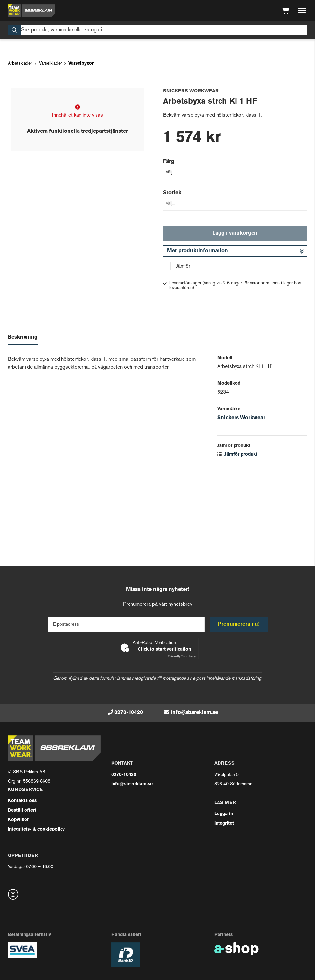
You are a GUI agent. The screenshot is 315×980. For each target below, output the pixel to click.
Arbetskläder (20, 147)
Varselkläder (50, 147)
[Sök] (157, 30)
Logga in (224, 814)
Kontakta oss (22, 801)
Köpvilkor (18, 820)
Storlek (172, 276)
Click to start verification (164, 649)
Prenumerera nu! (239, 624)
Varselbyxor (81, 147)
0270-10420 (129, 713)
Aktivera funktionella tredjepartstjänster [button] (78, 215)
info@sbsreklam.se (194, 713)
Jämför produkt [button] (237, 538)
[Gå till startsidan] (32, 11)
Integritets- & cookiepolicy (36, 829)
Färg (169, 245)
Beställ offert (22, 810)
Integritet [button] (224, 823)
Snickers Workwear (241, 501)
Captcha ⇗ (182, 657)
